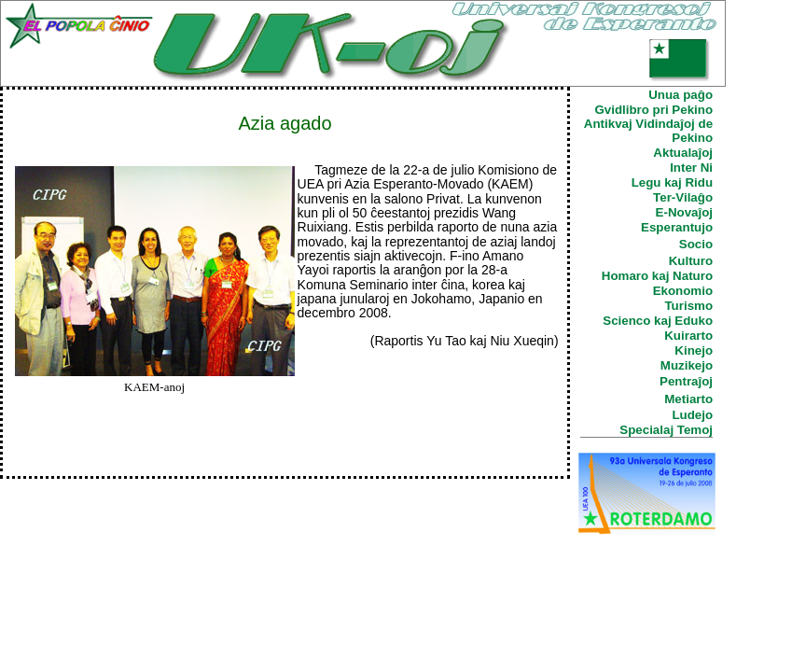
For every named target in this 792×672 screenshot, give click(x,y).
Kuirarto (688, 336)
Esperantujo (677, 227)
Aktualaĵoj (683, 153)
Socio (696, 244)
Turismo (688, 306)
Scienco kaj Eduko (658, 321)
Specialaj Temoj (666, 430)
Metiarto (688, 399)
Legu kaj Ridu (672, 182)
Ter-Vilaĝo (683, 197)
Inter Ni (691, 168)
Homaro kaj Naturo (657, 276)
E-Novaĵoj (684, 212)
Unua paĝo (681, 95)
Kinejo (694, 350)
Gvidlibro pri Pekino (653, 110)
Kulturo (691, 261)
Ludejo (692, 415)
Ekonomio (683, 291)
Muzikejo (687, 365)
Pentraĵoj (686, 381)
